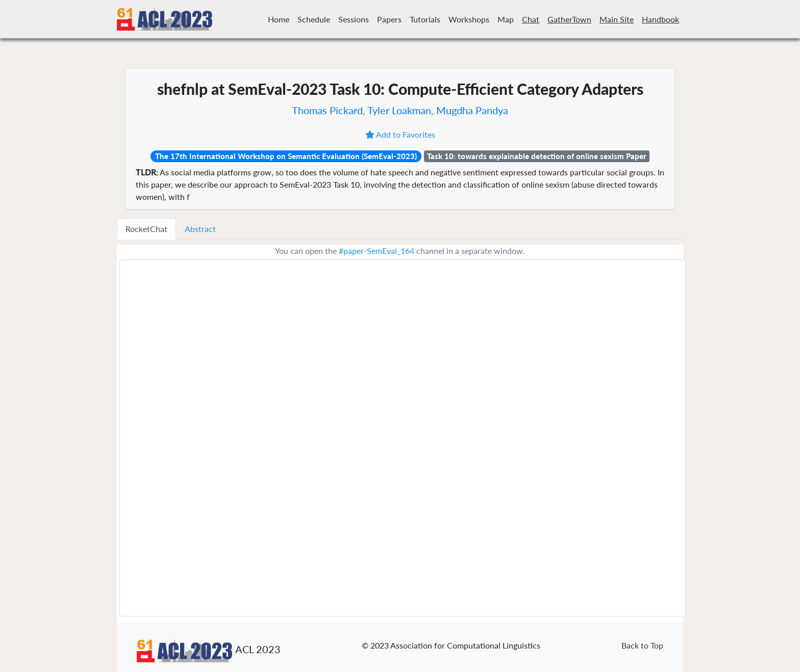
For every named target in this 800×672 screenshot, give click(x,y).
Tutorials (425, 19)
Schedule (314, 19)
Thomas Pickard (327, 110)
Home (279, 19)
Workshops (469, 19)
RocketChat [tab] (146, 229)
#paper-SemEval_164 (377, 251)
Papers (389, 19)
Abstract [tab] (200, 229)
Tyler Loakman (399, 110)
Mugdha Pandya (472, 110)
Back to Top (642, 645)
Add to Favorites (400, 134)
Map (506, 19)
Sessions (354, 19)
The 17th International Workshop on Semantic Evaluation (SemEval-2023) (286, 156)
